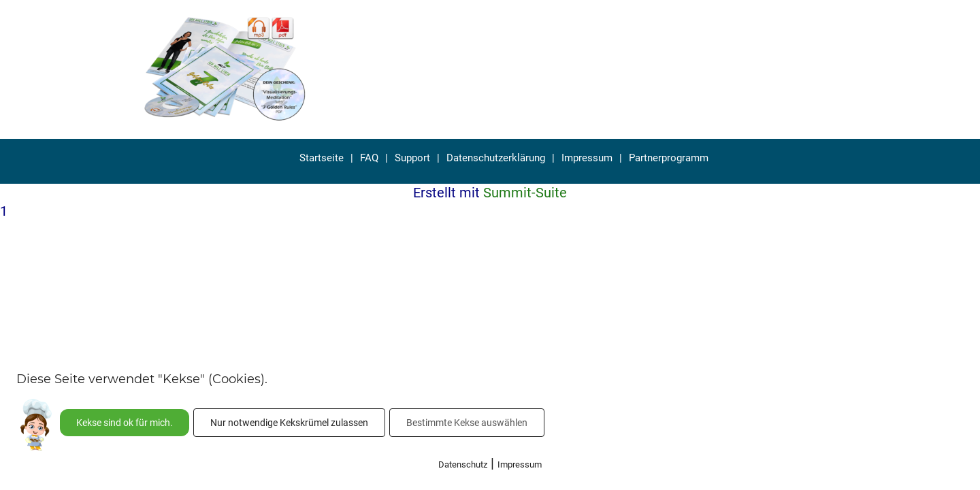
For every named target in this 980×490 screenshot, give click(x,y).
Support (412, 158)
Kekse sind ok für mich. (125, 423)
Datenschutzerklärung (496, 158)
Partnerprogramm (669, 158)
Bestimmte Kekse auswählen (467, 423)
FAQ (369, 158)
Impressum (587, 158)
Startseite (322, 158)
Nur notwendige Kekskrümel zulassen (289, 423)
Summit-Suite (525, 193)
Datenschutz (463, 464)
